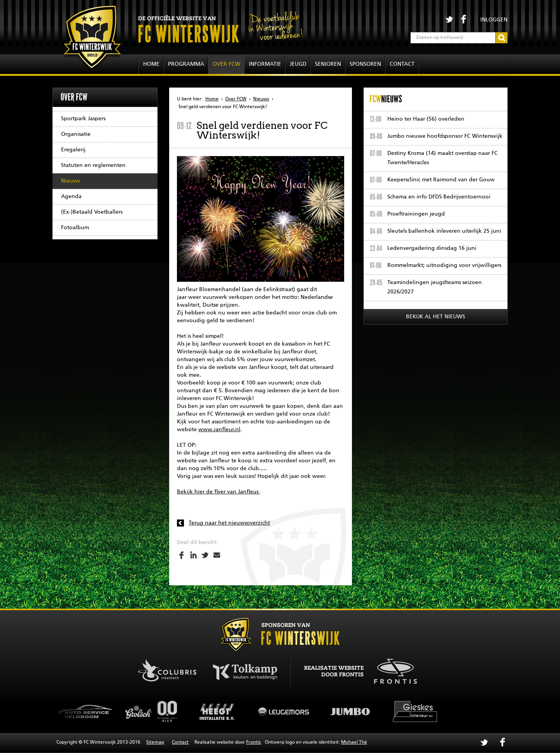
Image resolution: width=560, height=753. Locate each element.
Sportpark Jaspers (83, 119)
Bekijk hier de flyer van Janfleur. (218, 492)
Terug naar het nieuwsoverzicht (229, 523)
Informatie (265, 64)
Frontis (254, 742)
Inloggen (494, 20)
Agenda (71, 197)
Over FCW (227, 64)
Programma (186, 64)
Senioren (328, 64)
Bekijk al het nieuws (436, 317)
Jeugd (298, 64)
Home (151, 64)
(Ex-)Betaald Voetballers (92, 212)
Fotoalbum (75, 228)
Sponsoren (365, 64)
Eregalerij (73, 150)
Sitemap (155, 742)
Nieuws (70, 181)
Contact (402, 64)
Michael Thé (354, 742)
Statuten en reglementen (93, 165)
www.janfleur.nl (219, 430)
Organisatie (76, 134)
